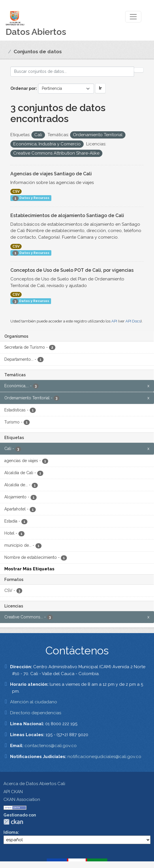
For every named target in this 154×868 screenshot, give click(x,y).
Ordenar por (23, 88)
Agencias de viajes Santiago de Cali (51, 174)
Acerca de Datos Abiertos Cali (34, 784)
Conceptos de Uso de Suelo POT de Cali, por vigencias (72, 270)
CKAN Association (22, 799)
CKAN (13, 822)
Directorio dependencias (36, 713)
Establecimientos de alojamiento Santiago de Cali (67, 215)
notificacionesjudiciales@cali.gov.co (104, 757)
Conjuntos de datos (38, 52)
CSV (16, 191)
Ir (100, 88)
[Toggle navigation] (133, 17)
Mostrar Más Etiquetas (29, 569)
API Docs (133, 321)
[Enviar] (139, 70)
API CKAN (13, 792)
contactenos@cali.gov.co (51, 746)
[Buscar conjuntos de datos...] (72, 72)
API (114, 321)
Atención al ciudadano (34, 702)
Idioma (11, 832)
